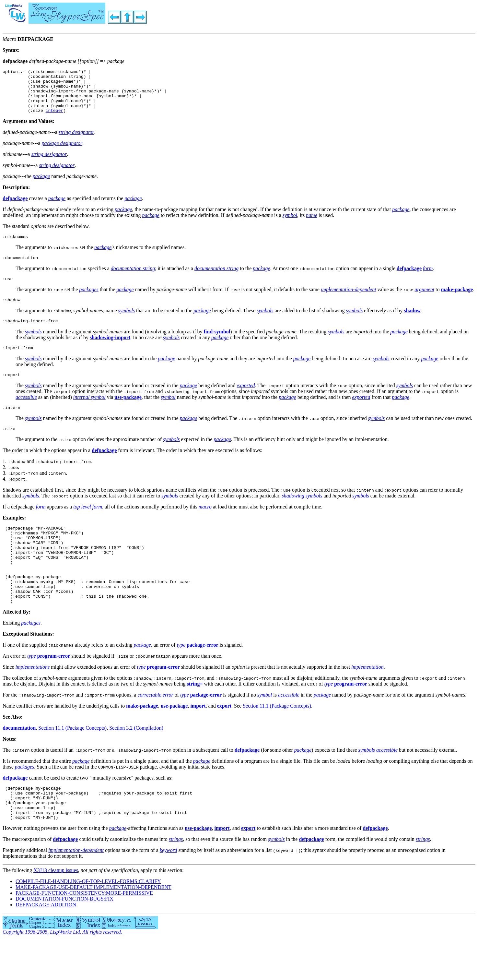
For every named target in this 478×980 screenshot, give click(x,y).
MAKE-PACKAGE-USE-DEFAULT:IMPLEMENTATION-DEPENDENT (93, 927)
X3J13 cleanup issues (56, 910)
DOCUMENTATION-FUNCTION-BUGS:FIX (64, 939)
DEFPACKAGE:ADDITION (46, 944)
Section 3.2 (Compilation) (136, 761)
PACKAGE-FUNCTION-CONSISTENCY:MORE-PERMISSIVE (84, 933)
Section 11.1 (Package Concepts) (277, 739)
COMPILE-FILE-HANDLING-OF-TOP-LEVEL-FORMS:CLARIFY (88, 921)
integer (55, 119)
